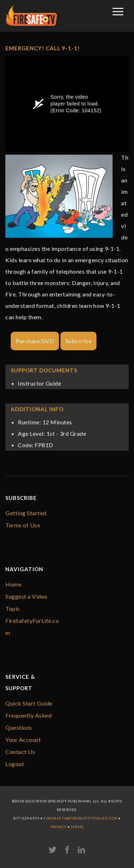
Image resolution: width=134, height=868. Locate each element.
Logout (15, 764)
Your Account (23, 740)
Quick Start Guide (29, 703)
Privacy (59, 827)
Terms (77, 827)
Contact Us (20, 752)
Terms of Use (23, 525)
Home (13, 584)
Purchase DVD (35, 341)
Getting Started (26, 513)
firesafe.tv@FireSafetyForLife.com (81, 818)
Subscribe (79, 341)
